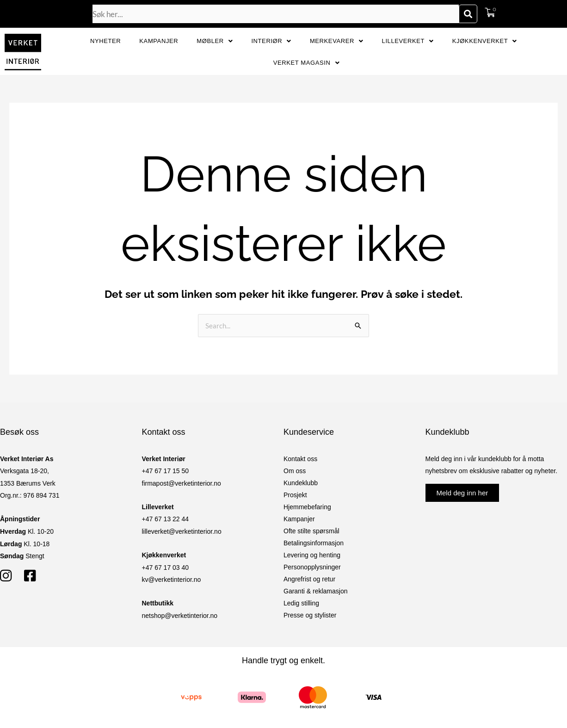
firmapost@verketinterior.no (182, 483)
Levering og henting (312, 555)
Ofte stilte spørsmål (311, 531)
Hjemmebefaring (307, 507)
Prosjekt (295, 495)
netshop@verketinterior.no (180, 616)
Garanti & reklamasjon (316, 591)
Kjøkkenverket (485, 41)
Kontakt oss (300, 459)
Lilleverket (408, 41)
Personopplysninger (312, 567)
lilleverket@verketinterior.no (182, 531)
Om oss (295, 471)
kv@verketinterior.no (172, 580)
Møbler (215, 41)
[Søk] (468, 14)
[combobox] (276, 14)
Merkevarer (337, 41)
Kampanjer (159, 41)
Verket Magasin (306, 63)
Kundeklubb (301, 483)
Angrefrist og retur (309, 579)
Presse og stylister (310, 615)
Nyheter (105, 41)
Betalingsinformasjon (314, 543)
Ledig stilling (301, 603)
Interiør (271, 41)
